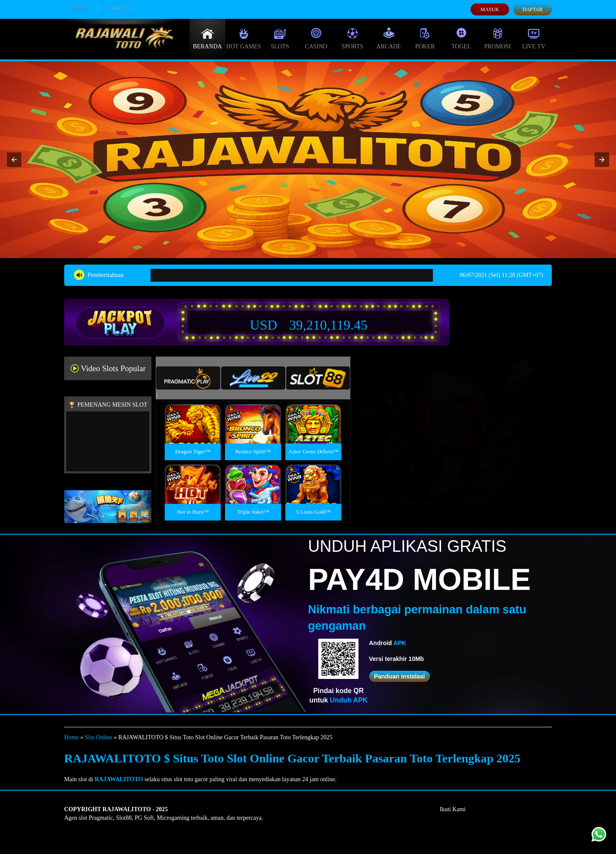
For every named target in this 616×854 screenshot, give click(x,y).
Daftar (532, 9)
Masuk (490, 9)
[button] (14, 160)
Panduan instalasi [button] (399, 676)
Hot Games (244, 39)
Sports (353, 39)
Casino (316, 39)
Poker (425, 39)
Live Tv (534, 39)
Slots (280, 39)
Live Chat (79, 8)
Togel (461, 39)
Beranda (207, 39)
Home (71, 737)
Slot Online (98, 737)
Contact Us (118, 8)
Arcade (389, 39)
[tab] (188, 378)
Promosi (498, 39)
